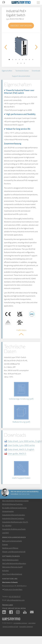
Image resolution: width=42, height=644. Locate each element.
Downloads (36, 71)
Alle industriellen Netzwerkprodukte (15, 501)
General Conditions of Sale (10, 627)
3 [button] (16, 60)
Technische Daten (22, 71)
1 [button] (9, 60)
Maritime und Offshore (10, 548)
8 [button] (33, 60)
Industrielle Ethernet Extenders (14, 515)
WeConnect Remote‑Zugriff (12, 567)
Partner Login (8, 605)
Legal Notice (32, 623)
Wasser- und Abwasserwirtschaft (14, 552)
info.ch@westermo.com (16, 600)
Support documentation (21, 76)
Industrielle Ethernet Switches (13, 518)
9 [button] (18, 63)
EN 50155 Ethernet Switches (12, 504)
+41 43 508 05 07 (15, 596)
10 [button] (21, 63)
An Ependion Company (20, 623)
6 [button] (26, 60)
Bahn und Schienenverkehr (12, 541)
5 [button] (23, 60)
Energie (5, 544)
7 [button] (29, 60)
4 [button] (19, 60)
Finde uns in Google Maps (13, 589)
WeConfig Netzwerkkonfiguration (14, 563)
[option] (21, 46)
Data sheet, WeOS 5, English (21, 449)
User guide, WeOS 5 (17, 453)
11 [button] (24, 63)
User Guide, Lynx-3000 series (21, 445)
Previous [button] (6, 47)
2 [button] (13, 60)
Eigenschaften (7, 71)
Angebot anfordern (21, 26)
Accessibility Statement (26, 627)
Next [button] (36, 47)
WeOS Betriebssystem (10, 560)
